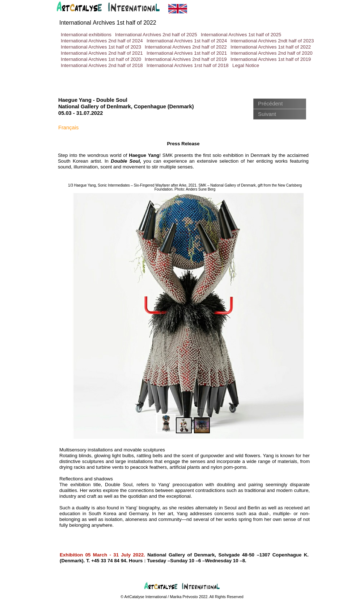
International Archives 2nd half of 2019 (186, 59)
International (108, 23)
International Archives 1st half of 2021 (187, 53)
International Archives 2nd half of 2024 (102, 41)
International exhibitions (86, 35)
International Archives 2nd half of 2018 (102, 65)
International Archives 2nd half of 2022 (186, 47)
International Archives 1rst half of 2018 (188, 65)
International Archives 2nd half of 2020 (272, 53)
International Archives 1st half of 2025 (241, 35)
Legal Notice (246, 65)
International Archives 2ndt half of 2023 (272, 41)
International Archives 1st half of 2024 (187, 41)
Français (68, 128)
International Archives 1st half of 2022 (271, 47)
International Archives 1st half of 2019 (271, 59)
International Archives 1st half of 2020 (101, 59)
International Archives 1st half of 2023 (101, 47)
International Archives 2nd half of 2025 (156, 35)
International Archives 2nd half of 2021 (102, 53)
